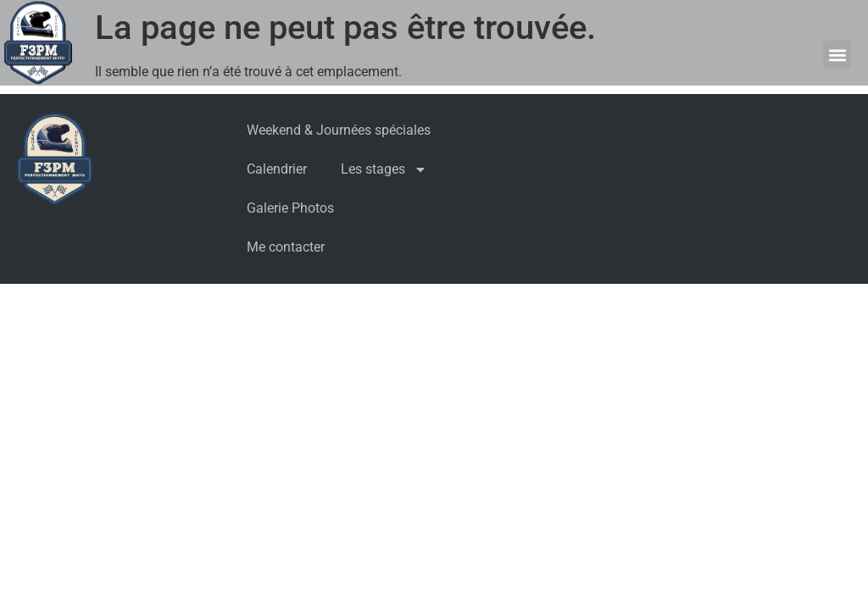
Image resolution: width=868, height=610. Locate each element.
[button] (837, 55)
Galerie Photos (290, 208)
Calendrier (277, 169)
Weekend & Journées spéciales (339, 130)
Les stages (384, 169)
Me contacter (286, 247)
